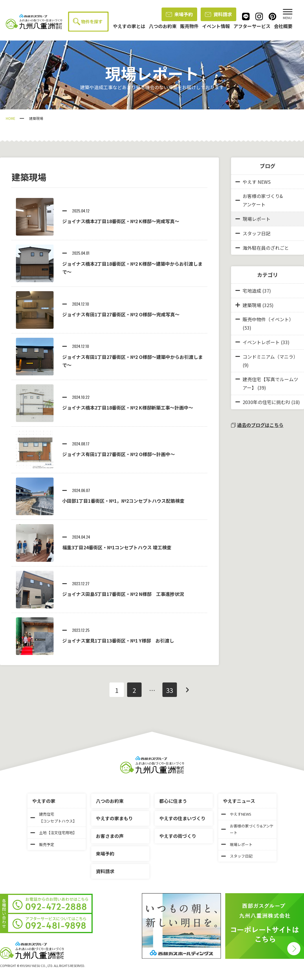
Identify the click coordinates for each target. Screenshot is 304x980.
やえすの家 (44, 801)
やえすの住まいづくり (182, 818)
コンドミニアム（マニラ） (270, 357)
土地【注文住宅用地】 (54, 833)
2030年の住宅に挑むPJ (266, 402)
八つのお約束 (110, 801)
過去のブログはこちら (257, 425)
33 (170, 690)
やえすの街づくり (178, 836)
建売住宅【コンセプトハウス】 (54, 817)
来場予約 (179, 14)
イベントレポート (261, 342)
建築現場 (252, 305)
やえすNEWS (236, 814)
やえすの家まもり (114, 818)
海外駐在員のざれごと (262, 248)
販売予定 (42, 844)
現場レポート (253, 219)
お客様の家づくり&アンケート (259, 200)
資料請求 (218, 14)
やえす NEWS (253, 182)
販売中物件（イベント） (268, 319)
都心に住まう (173, 801)
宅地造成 (252, 291)
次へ (187, 690)
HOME (11, 118)
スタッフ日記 (253, 233)
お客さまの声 (110, 836)
